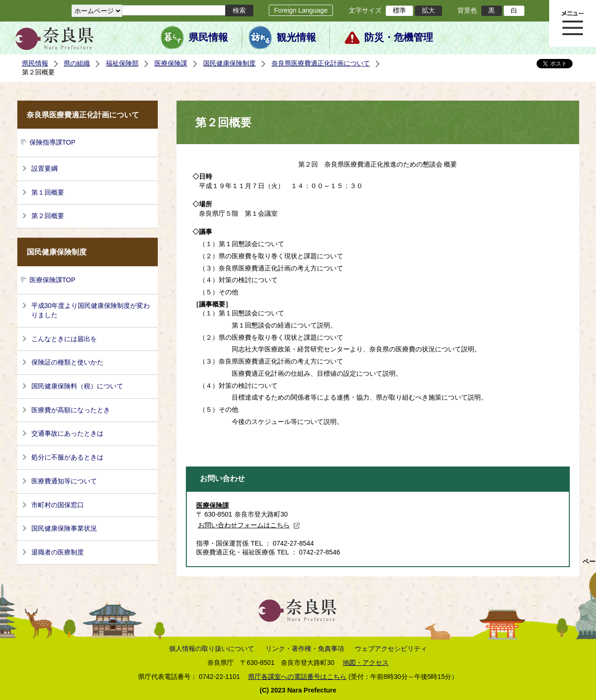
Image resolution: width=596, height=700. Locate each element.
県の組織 (77, 63)
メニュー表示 (573, 23)
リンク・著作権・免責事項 (305, 649)
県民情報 (208, 37)
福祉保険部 (122, 63)
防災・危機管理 (399, 37)
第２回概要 (48, 216)
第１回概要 (48, 192)
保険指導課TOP (53, 142)
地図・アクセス (366, 663)
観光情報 (296, 37)
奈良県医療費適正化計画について (321, 63)
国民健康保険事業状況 (64, 528)
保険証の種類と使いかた (67, 362)
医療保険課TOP (53, 280)
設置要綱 (44, 168)
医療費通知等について (64, 481)
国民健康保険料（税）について (77, 386)
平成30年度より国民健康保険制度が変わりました (91, 310)
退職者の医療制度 (58, 552)
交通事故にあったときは (67, 433)
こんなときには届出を (64, 339)
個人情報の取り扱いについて (212, 649)
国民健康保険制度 (229, 63)
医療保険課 (171, 63)
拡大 (428, 10)
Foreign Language (301, 10)
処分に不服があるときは (67, 457)
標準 (399, 10)
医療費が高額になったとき (71, 410)
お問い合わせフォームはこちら (249, 525)
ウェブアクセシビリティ (391, 649)
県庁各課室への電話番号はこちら (297, 677)
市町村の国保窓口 (58, 505)
